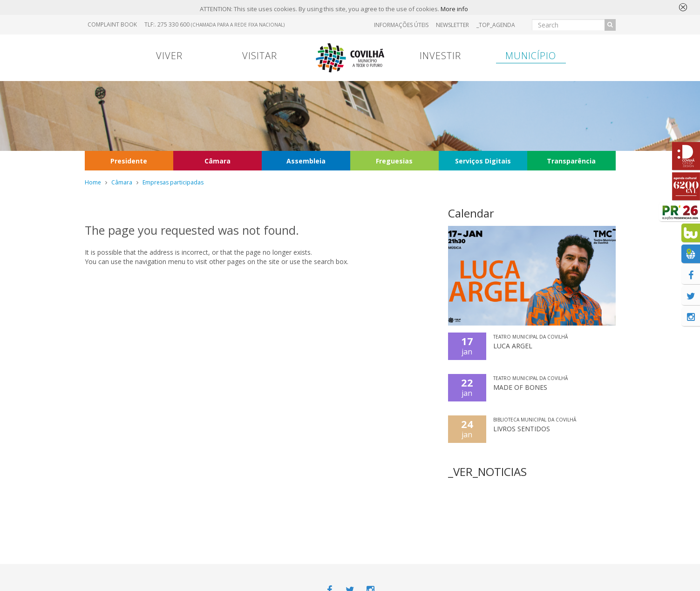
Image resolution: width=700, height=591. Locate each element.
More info (454, 9)
